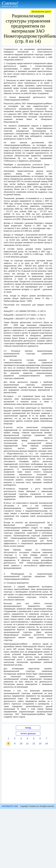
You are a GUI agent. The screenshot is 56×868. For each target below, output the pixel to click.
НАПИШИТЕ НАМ (10, 806)
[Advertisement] (26, 777)
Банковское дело (41, 12)
